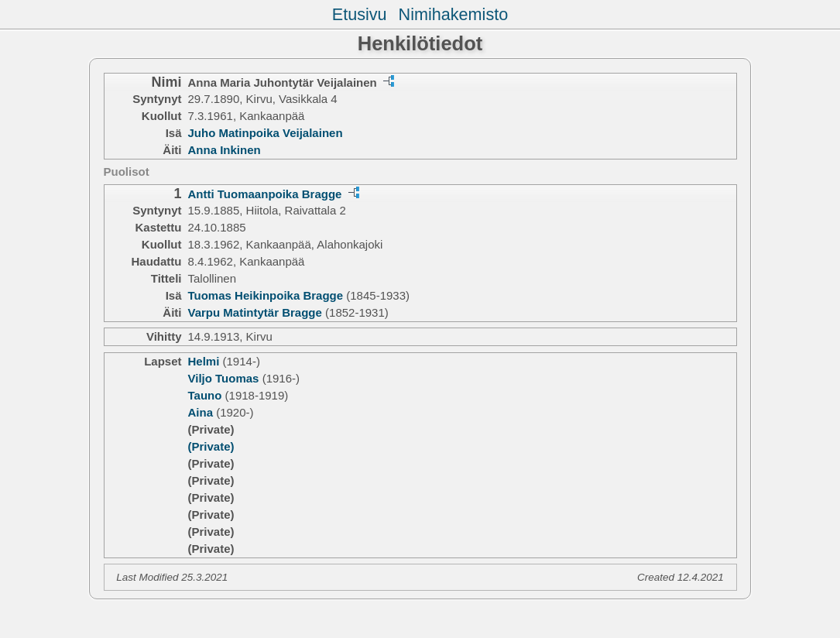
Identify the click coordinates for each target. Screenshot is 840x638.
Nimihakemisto (454, 14)
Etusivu (360, 14)
